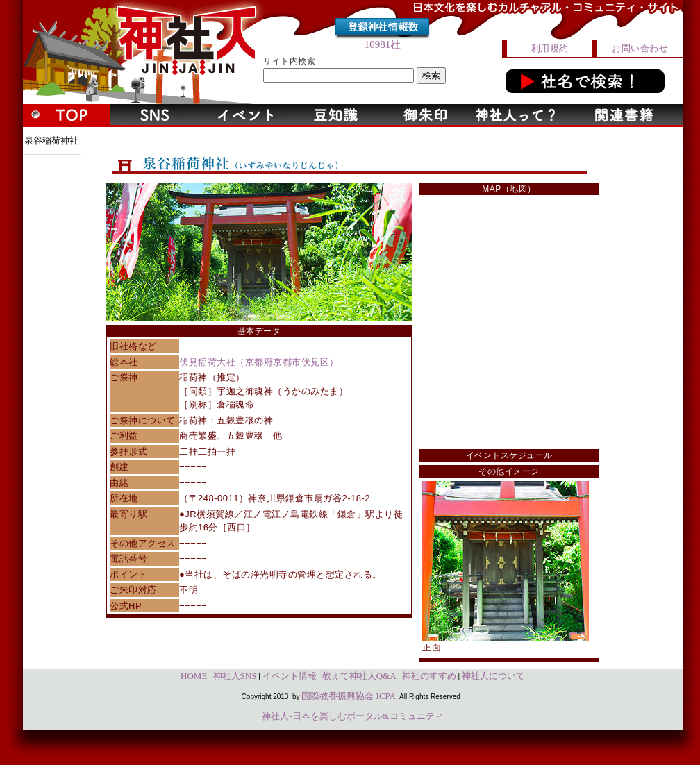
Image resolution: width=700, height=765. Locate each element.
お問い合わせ (640, 48)
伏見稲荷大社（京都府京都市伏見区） (259, 362)
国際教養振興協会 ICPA (349, 696)
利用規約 (550, 48)
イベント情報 (290, 676)
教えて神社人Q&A (359, 676)
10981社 (383, 44)
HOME (194, 676)
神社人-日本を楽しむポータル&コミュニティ (352, 716)
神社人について (493, 676)
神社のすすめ (429, 676)
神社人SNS (235, 676)
